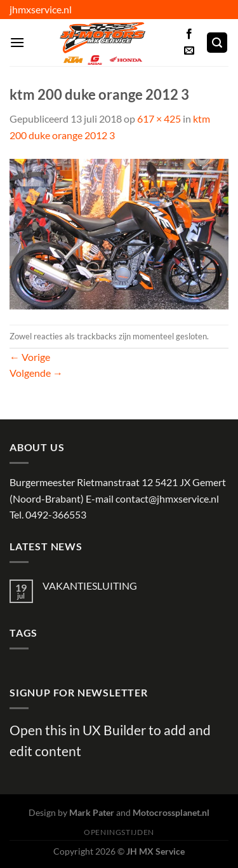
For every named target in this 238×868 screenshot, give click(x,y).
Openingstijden (119, 832)
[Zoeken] (217, 43)
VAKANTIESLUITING (90, 586)
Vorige (30, 357)
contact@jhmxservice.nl (167, 498)
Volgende (36, 373)
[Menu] (17, 42)
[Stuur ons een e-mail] (189, 51)
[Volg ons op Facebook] (189, 34)
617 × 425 (159, 119)
